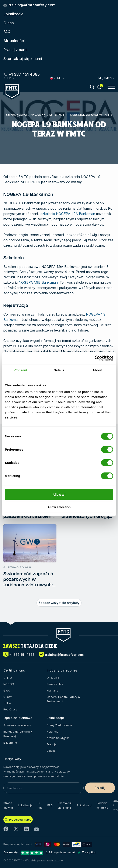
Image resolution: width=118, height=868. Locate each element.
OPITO (8, 678)
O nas (9, 23)
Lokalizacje (13, 14)
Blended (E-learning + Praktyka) (18, 734)
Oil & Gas (53, 678)
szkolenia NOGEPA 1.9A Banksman (68, 214)
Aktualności (14, 41)
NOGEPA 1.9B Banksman (38, 282)
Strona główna (17, 115)
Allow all (59, 494)
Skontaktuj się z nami (23, 59)
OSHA (7, 703)
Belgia (51, 751)
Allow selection (59, 507)
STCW (8, 697)
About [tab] (97, 370)
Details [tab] (59, 370)
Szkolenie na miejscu (17, 725)
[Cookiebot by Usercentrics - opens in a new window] (95, 358)
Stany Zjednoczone (60, 725)
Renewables (55, 684)
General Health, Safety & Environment (63, 699)
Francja (52, 744)
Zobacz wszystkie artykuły (59, 603)
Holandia (53, 731)
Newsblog (38, 115)
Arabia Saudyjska (58, 738)
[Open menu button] (111, 87)
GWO (7, 690)
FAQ (7, 32)
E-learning (10, 743)
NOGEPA (9, 684)
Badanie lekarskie (102, 805)
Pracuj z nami (15, 50)
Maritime (52, 690)
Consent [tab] (21, 370)
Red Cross (10, 709)
